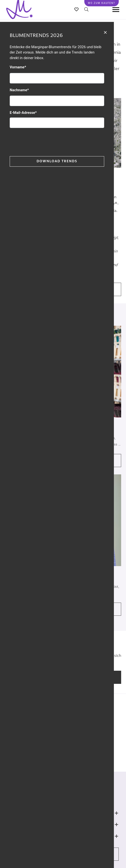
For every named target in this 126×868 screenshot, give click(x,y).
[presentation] (47, 141)
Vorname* (18, 67)
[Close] (105, 32)
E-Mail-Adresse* (23, 113)
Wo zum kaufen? (102, 3)
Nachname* (19, 90)
